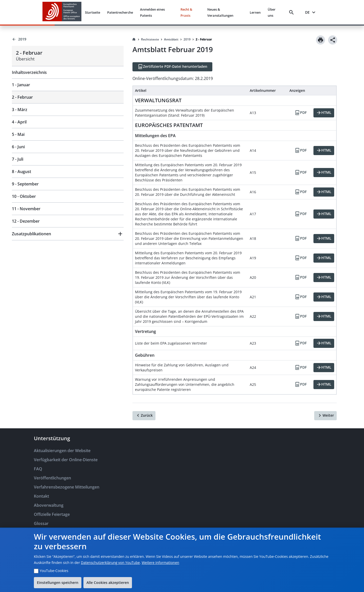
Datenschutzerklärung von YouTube (110, 563)
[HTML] (324, 113)
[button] (68, 234)
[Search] (292, 12)
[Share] (333, 40)
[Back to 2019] (68, 39)
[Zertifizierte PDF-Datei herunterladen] (172, 67)
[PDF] (301, 113)
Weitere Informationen (160, 563)
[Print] (321, 40)
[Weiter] (325, 416)
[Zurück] (144, 416)
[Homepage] (134, 39)
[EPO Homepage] (62, 12)
